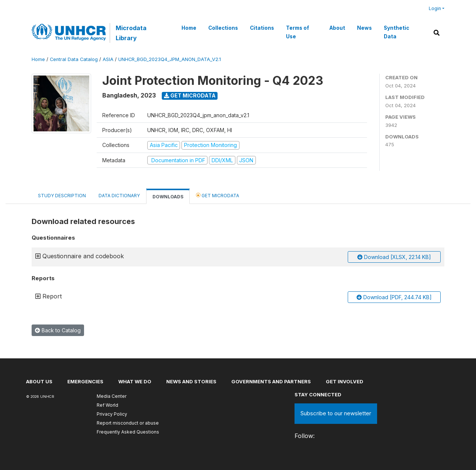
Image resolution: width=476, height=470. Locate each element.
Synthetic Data (396, 32)
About (337, 28)
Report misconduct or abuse (128, 423)
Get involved (345, 381)
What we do (135, 381)
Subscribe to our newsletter (336, 413)
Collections (223, 28)
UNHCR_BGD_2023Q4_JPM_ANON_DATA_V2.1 (170, 59)
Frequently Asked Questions (128, 432)
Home (189, 28)
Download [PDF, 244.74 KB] (394, 297)
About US (39, 381)
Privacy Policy (112, 414)
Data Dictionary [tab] (119, 196)
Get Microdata (190, 95)
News (364, 28)
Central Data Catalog (74, 59)
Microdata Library (131, 33)
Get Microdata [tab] (218, 195)
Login (435, 8)
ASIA (108, 59)
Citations (262, 28)
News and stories (191, 381)
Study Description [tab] (62, 196)
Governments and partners (271, 381)
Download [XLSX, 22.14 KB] (394, 257)
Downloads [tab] (168, 197)
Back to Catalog (58, 330)
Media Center (112, 396)
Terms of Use (297, 32)
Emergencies (85, 381)
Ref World (107, 405)
